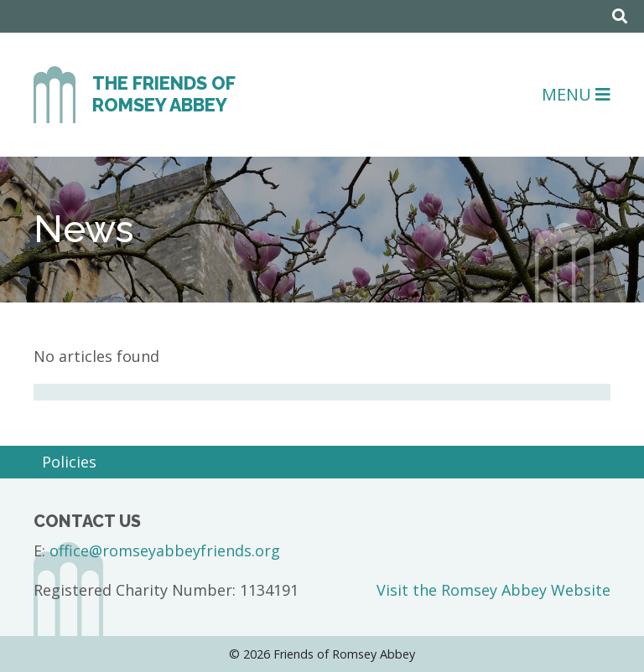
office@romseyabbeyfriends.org (165, 551)
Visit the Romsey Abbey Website (493, 590)
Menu (576, 94)
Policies (69, 462)
